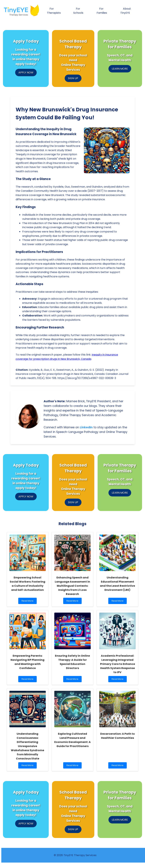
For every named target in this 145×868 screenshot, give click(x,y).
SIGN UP (73, 78)
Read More (28, 602)
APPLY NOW (26, 73)
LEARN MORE (120, 69)
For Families (102, 11)
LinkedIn (86, 427)
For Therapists (54, 11)
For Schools (78, 11)
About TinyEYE (126, 11)
